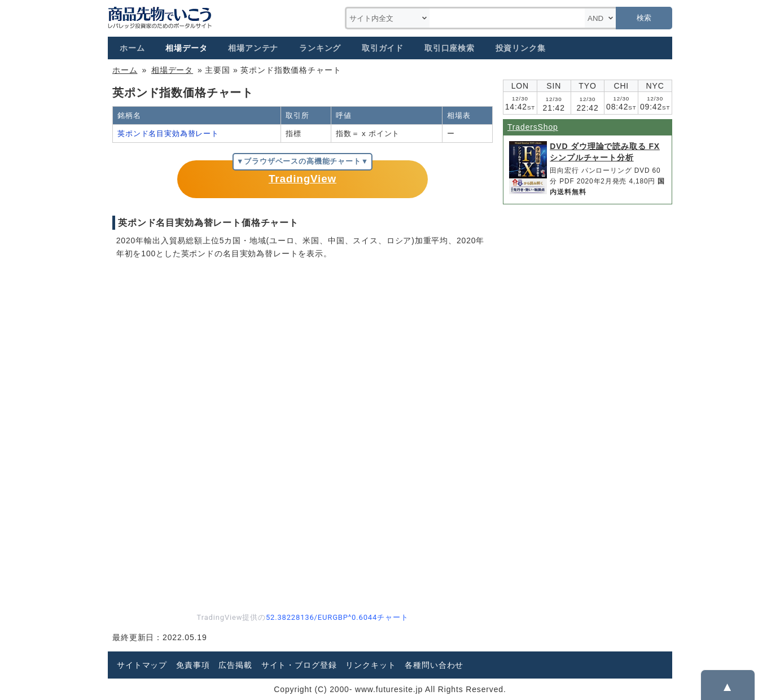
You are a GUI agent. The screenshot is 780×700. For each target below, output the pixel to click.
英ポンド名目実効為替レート (168, 134)
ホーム (132, 48)
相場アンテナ (253, 48)
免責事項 (193, 665)
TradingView (303, 179)
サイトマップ (142, 665)
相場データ (186, 48)
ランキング (320, 48)
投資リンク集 (521, 48)
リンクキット (371, 665)
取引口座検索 (450, 48)
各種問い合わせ (434, 665)
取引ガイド (383, 48)
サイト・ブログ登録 (299, 665)
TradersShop (533, 127)
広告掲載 (235, 665)
